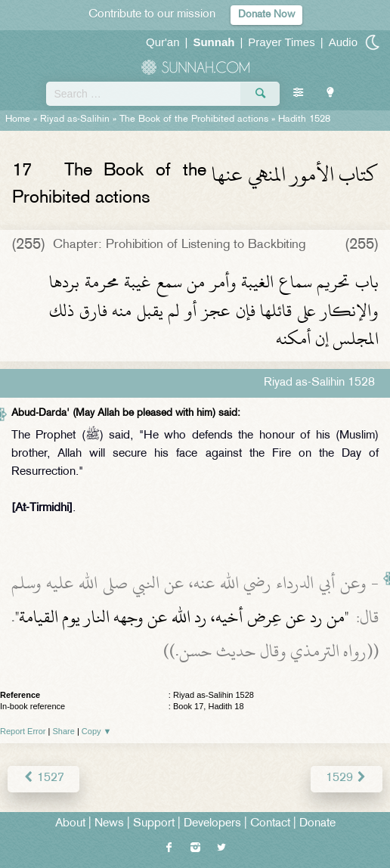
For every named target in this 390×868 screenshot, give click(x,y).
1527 (43, 778)
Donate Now (266, 15)
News (109, 824)
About (70, 824)
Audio (343, 42)
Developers (212, 824)
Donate (317, 824)
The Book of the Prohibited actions (194, 119)
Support (154, 824)
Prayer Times (281, 42)
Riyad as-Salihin (75, 119)
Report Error (23, 731)
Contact (270, 824)
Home (18, 119)
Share (64, 731)
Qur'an (163, 42)
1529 (347, 778)
